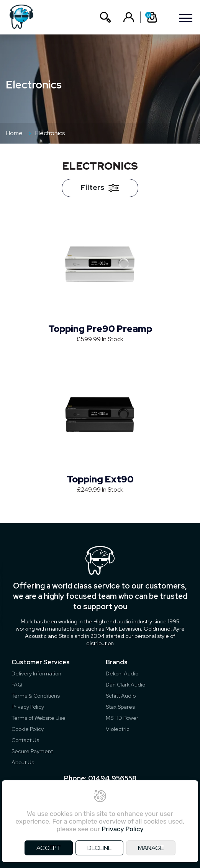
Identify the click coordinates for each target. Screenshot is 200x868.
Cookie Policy (28, 729)
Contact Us (25, 740)
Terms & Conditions (36, 696)
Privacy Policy (28, 707)
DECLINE (99, 848)
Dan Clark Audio (125, 685)
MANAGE (151, 848)
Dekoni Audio (122, 673)
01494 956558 (112, 778)
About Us (23, 762)
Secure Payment (32, 751)
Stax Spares (120, 707)
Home (14, 133)
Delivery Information (36, 673)
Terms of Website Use (39, 718)
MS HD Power (122, 718)
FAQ (17, 685)
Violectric (118, 729)
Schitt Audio (121, 696)
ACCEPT (49, 848)
